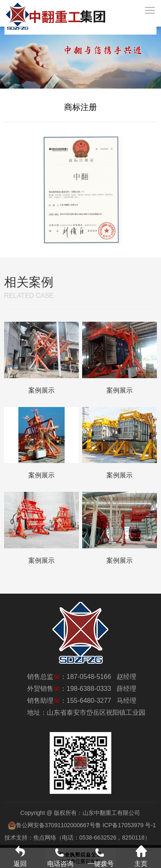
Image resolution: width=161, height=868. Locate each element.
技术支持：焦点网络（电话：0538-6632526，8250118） (77, 838)
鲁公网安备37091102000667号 (52, 825)
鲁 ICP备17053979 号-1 (126, 825)
